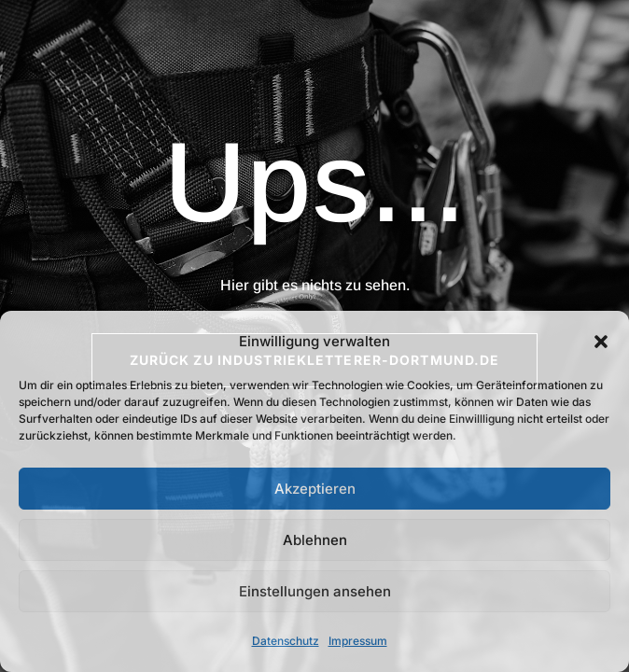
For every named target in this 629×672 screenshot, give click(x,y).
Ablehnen (315, 540)
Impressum (358, 641)
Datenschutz (286, 641)
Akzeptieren (315, 489)
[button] (601, 342)
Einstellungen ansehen (315, 591)
